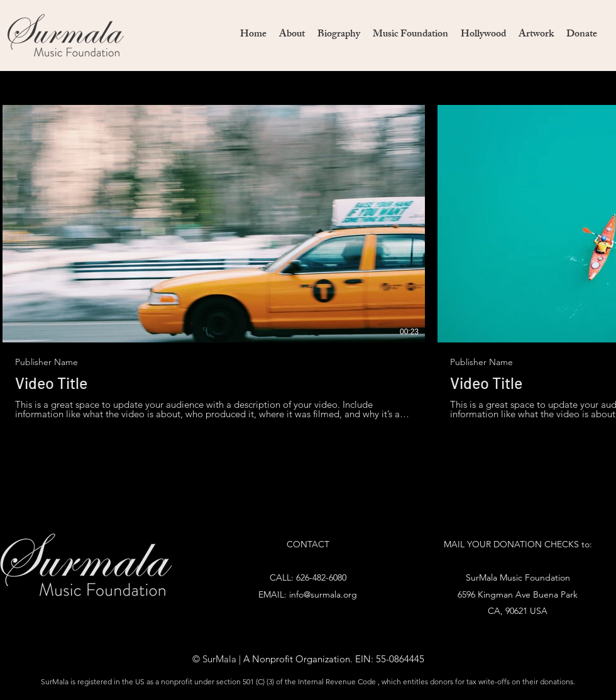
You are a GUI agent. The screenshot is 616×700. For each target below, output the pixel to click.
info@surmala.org (323, 594)
